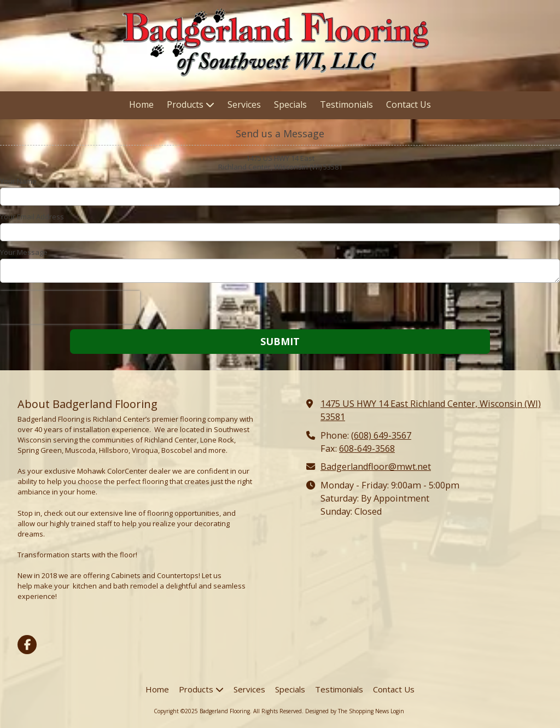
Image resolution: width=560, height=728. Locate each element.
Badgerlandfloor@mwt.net (376, 467)
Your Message (24, 252)
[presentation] (70, 307)
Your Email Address (32, 217)
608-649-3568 (367, 449)
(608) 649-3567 (381, 435)
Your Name (18, 181)
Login (397, 711)
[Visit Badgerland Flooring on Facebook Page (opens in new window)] (27, 645)
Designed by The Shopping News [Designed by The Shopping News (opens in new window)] (347, 711)
